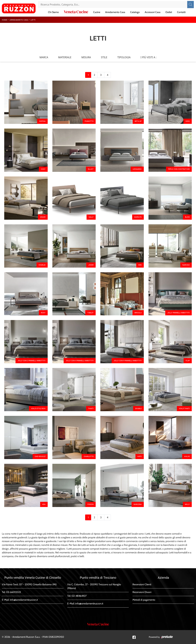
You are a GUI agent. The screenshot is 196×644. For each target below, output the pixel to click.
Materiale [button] (65, 57)
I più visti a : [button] (149, 57)
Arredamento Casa (115, 12)
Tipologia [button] (124, 57)
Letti (33, 20)
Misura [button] (86, 57)
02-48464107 (79, 596)
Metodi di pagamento (144, 600)
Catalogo (135, 12)
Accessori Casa (153, 12)
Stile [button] (104, 57)
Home (5, 20)
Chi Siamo (53, 12)
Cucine (97, 12)
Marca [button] (44, 57)
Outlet (169, 12)
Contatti (181, 12)
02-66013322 (13, 592)
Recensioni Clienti (142, 584)
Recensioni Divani (142, 592)
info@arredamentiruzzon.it (24, 600)
